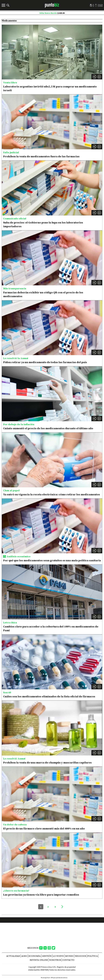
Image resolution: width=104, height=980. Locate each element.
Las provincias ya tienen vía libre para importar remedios (41, 895)
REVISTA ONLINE (39, 960)
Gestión (47, 956)
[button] (99, 77)
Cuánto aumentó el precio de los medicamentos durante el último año (48, 428)
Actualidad (13, 956)
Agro (24, 956)
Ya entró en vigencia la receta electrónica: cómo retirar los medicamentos (52, 494)
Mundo (69, 956)
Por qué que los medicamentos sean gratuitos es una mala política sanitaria (52, 560)
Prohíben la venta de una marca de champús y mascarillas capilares (47, 763)
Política (93, 956)
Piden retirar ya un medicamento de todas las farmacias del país (45, 362)
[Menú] (4, 5)
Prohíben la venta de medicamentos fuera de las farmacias (41, 156)
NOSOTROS (55, 960)
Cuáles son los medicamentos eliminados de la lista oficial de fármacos (49, 696)
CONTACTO (68, 960)
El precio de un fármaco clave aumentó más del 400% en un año (44, 828)
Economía (35, 956)
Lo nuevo (58, 956)
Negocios (80, 956)
